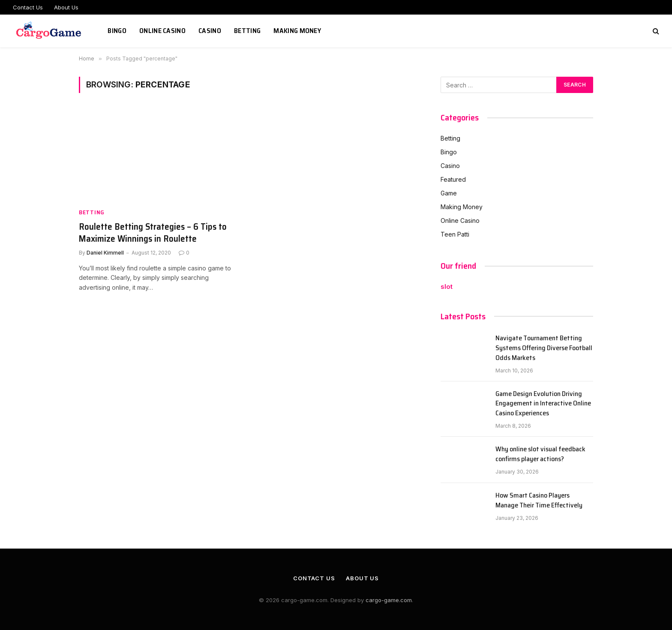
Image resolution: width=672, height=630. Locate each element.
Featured (453, 179)
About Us (66, 7)
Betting (247, 31)
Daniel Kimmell (105, 253)
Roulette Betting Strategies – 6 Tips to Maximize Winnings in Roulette (153, 233)
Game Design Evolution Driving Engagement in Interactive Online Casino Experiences (543, 404)
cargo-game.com (389, 600)
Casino (210, 31)
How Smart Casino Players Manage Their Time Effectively (539, 501)
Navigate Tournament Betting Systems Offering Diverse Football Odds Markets (544, 348)
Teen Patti (455, 234)
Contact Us (28, 7)
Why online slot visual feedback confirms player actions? (540, 454)
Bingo (117, 31)
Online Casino (162, 31)
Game (449, 193)
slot (447, 286)
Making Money (297, 31)
